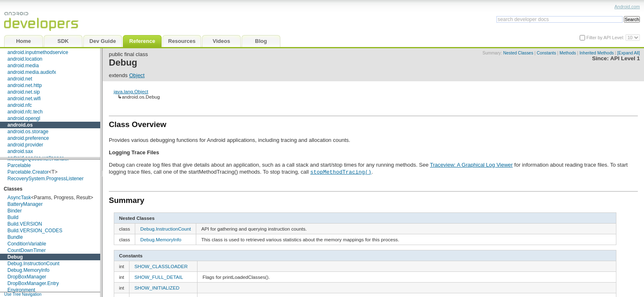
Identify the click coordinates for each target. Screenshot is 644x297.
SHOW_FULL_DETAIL (159, 277)
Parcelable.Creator (28, 172)
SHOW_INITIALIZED (157, 288)
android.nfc (20, 105)
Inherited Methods (596, 53)
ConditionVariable (27, 244)
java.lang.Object (131, 91)
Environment (21, 290)
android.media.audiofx (32, 72)
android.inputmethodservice (38, 52)
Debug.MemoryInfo (28, 270)
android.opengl (24, 118)
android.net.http (25, 85)
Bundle (15, 237)
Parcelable (19, 165)
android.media (23, 66)
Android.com (627, 7)
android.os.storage (28, 132)
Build (13, 217)
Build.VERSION (25, 224)
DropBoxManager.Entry (33, 283)
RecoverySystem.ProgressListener (46, 179)
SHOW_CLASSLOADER (161, 266)
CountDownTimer (27, 250)
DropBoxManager (27, 277)
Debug (15, 257)
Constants (546, 53)
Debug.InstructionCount (33, 264)
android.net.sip (24, 92)
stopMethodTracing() (341, 172)
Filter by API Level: (606, 38)
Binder (15, 211)
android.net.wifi (24, 99)
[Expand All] (629, 53)
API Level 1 (625, 58)
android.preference (28, 138)
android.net (20, 79)
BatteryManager (25, 204)
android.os (20, 125)
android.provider (25, 145)
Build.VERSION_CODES (35, 231)
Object (137, 75)
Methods (568, 53)
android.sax (20, 151)
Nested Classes (518, 53)
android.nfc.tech (25, 112)
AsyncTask (19, 198)
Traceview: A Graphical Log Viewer (471, 165)
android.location (25, 59)
